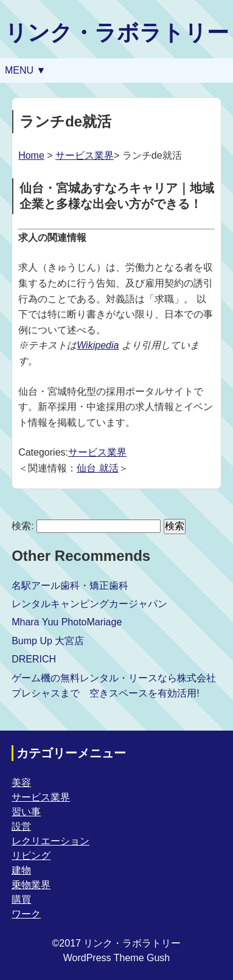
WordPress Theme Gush (117, 958)
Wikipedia (98, 345)
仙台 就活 (97, 468)
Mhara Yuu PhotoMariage (67, 622)
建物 (21, 870)
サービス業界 (85, 155)
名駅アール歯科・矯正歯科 (70, 586)
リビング (31, 856)
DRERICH (34, 659)
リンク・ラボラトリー (117, 33)
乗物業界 (31, 885)
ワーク (26, 914)
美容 (21, 783)
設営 (21, 826)
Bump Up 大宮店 (48, 641)
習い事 (26, 812)
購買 (21, 899)
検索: (23, 526)
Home (31, 155)
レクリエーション (50, 841)
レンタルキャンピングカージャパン (89, 604)
